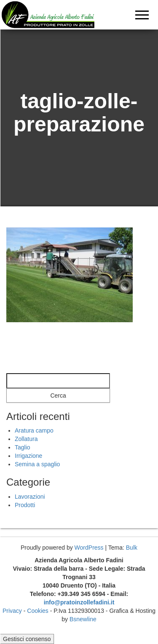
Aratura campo (34, 430)
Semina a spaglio (37, 464)
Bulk (132, 548)
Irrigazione (28, 456)
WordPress (89, 548)
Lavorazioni (30, 497)
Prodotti (25, 505)
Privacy (12, 611)
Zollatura (26, 439)
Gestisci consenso (27, 639)
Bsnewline (83, 619)
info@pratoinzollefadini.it (79, 602)
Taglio (23, 447)
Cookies (38, 611)
